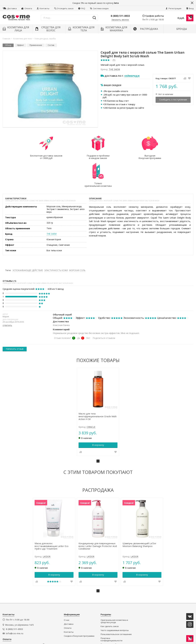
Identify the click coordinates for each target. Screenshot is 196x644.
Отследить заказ (64, 8)
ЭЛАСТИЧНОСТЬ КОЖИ (56, 242)
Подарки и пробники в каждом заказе (116, 617)
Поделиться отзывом (104, 310)
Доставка (10, 8)
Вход (190, 8)
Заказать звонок (120, 20)
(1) (114, 60)
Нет (88, 310)
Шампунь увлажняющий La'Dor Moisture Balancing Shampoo (139, 516)
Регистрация (173, 8)
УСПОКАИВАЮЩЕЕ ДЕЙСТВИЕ (28, 242)
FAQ (82, 8)
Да (79, 310)
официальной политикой (118, 631)
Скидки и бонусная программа (79, 608)
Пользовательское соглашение (116, 606)
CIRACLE (91, 399)
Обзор (8, 45)
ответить (7, 298)
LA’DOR (47, 528)
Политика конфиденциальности (111, 611)
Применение (36, 45)
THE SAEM (114, 69)
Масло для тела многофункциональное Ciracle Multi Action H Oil (98, 388)
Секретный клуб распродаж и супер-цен (115, 624)
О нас (67, 592)
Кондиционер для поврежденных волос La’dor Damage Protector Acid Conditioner (98, 518)
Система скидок (99, 8)
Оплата (27, 8)
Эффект (20, 45)
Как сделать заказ (110, 598)
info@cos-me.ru (15, 605)
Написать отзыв (15, 321)
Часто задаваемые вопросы (115, 602)
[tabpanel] (98, 384)
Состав (51, 45)
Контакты (43, 8)
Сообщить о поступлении (173, 99)
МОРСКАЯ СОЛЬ (77, 242)
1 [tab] (98, 433)
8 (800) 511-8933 (120, 16)
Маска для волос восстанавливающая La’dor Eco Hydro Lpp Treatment (52, 518)
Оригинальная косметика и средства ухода (114, 593)
